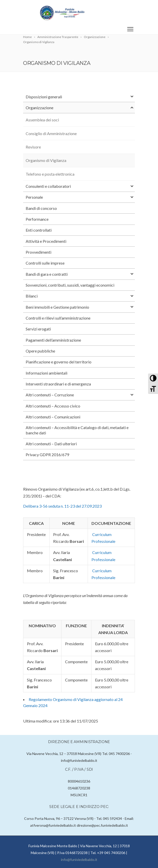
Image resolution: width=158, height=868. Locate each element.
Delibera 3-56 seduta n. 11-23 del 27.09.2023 (62, 506)
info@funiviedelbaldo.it (79, 860)
